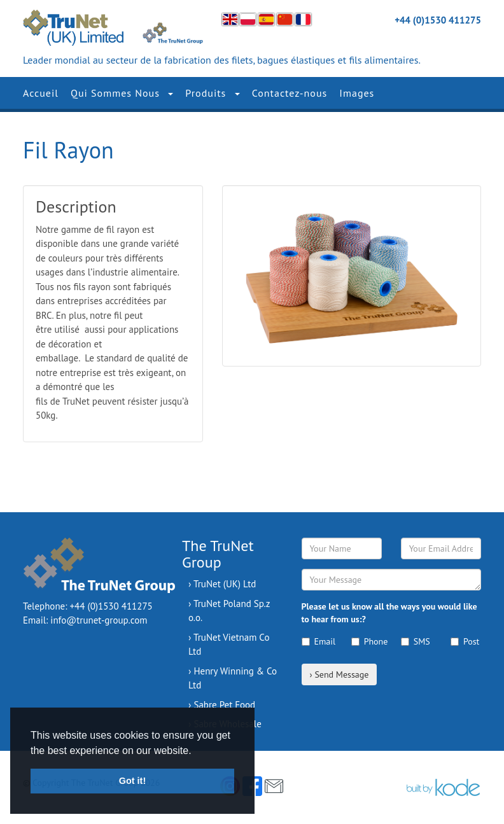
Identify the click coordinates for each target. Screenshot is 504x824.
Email (317, 641)
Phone (367, 641)
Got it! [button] (132, 781)
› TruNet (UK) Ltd (222, 584)
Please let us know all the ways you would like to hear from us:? (389, 613)
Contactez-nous (290, 93)
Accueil (41, 93)
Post (465, 641)
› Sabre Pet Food (222, 705)
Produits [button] (212, 93)
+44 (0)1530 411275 (438, 20)
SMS (416, 641)
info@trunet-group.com (99, 620)
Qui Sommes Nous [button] (122, 93)
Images (357, 93)
